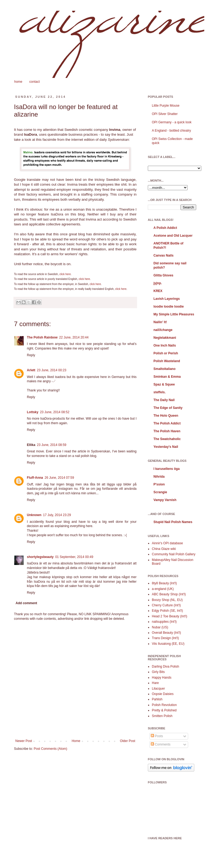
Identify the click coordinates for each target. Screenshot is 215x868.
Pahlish (157, 699)
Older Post (128, 741)
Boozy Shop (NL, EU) (167, 600)
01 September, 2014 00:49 (74, 557)
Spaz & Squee (164, 384)
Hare (155, 683)
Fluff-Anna (35, 478)
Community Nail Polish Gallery (174, 554)
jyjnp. (158, 283)
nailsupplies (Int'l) (164, 622)
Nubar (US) (160, 627)
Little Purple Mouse (166, 106)
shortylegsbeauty (40, 557)
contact (35, 82)
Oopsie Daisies (163, 694)
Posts (157, 736)
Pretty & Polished (164, 710)
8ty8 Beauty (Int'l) (164, 583)
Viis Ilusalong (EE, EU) (168, 644)
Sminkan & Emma (167, 377)
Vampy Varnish (165, 500)
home (18, 82)
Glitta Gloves (163, 275)
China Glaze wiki (164, 549)
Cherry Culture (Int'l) (166, 605)
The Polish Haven (167, 431)
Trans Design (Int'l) (165, 638)
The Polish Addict (167, 423)
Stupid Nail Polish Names (173, 522)
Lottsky (33, 412)
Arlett (31, 370)
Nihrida (159, 477)
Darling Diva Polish (165, 667)
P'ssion (159, 484)
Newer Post (24, 741)
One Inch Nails (165, 345)
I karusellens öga (166, 469)
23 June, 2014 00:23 (51, 370)
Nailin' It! (160, 322)
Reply (31, 355)
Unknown (34, 515)
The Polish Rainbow (42, 337)
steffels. (160, 392)
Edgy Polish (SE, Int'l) (167, 611)
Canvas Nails (164, 255)
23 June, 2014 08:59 (51, 445)
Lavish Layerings (167, 299)
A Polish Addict (165, 228)
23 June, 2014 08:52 (55, 412)
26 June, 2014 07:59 (59, 478)
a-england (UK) (163, 589)
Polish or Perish (166, 353)
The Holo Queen (166, 416)
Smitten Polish (162, 716)
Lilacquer (158, 689)
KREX (158, 291)
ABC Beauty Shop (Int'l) (169, 594)
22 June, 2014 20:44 (74, 337)
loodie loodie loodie (169, 307)
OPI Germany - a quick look (172, 122)
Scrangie (160, 492)
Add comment (26, 603)
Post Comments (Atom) (50, 749)
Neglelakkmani (165, 338)
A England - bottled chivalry (171, 131)
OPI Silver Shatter (165, 114)
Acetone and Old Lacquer (173, 236)
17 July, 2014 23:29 (57, 515)
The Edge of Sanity (168, 408)
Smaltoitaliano (164, 369)
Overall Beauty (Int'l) (166, 633)
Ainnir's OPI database (167, 543)
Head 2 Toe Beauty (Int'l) (169, 616)
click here (65, 274)
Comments (161, 744)
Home (76, 741)
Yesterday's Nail (166, 447)
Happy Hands (162, 678)
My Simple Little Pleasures (174, 314)
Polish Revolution (164, 705)
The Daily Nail (164, 400)
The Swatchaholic (167, 439)
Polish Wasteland (167, 361)
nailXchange (163, 330)
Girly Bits (158, 672)
